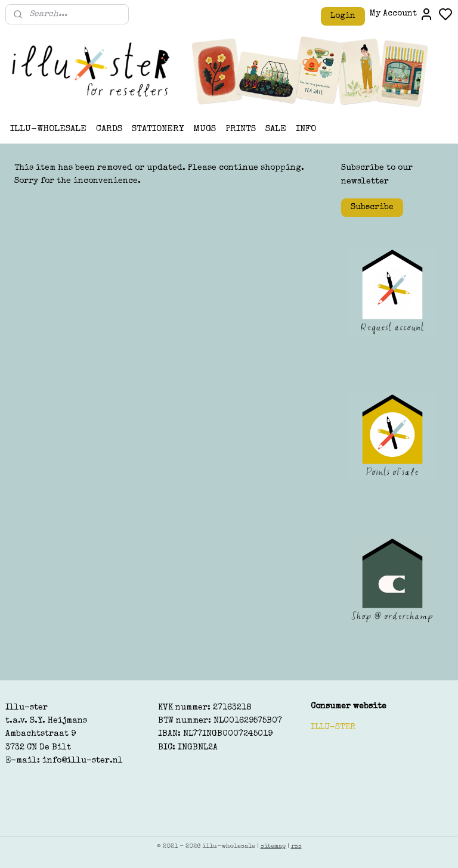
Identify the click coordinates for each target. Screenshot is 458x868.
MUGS (205, 129)
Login (343, 16)
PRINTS (241, 129)
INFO (306, 129)
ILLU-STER (333, 727)
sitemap (273, 846)
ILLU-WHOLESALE (48, 129)
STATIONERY (158, 129)
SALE (276, 129)
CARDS (109, 129)
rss (296, 846)
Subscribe (372, 207)
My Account (402, 14)
